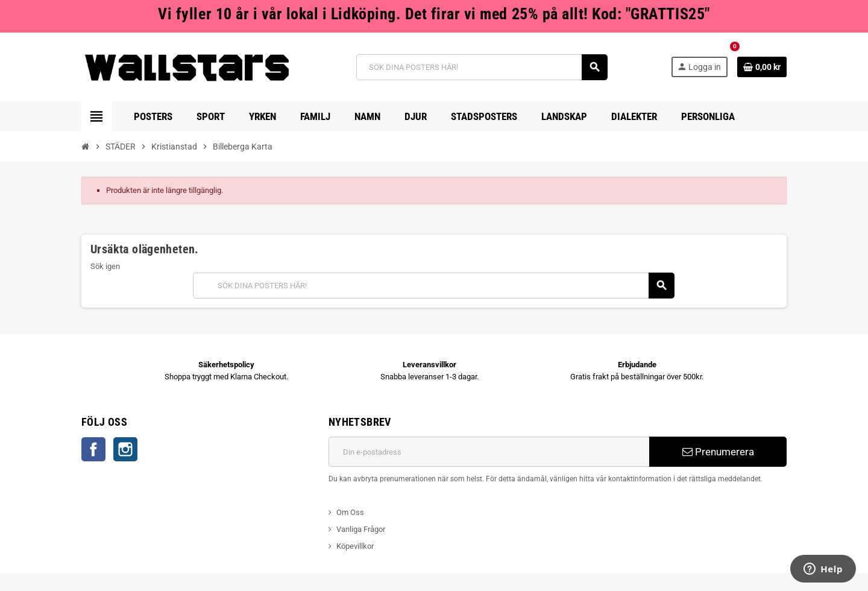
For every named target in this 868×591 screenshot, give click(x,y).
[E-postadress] (489, 452)
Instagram (125, 449)
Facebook (93, 449)
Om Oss (350, 512)
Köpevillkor (355, 546)
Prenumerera (718, 452)
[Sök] (482, 67)
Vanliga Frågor (361, 529)
